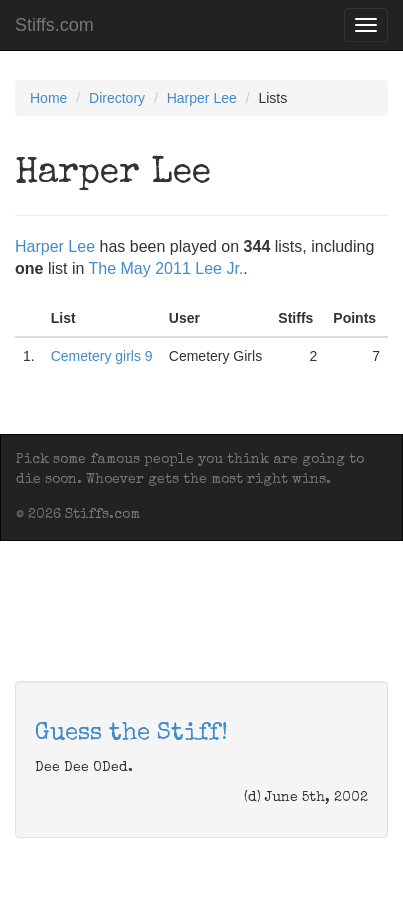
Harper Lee (202, 98)
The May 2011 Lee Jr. (166, 268)
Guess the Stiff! (131, 734)
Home (48, 98)
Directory (117, 98)
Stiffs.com (54, 25)
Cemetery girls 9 (102, 356)
